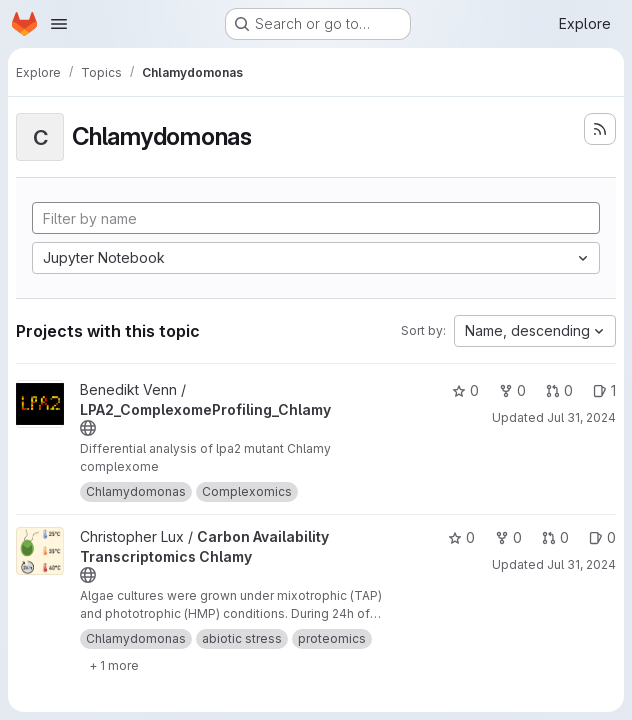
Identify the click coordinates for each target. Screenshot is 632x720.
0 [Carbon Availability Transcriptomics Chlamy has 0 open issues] (602, 537)
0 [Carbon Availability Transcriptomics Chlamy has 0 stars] (461, 537)
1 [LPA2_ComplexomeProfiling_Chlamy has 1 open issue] (604, 390)
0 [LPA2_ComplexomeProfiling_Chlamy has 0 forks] (512, 390)
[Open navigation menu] (59, 24)
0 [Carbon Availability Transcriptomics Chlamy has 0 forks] (508, 537)
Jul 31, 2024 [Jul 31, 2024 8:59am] (581, 417)
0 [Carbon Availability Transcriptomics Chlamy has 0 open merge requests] (555, 537)
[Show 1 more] (114, 665)
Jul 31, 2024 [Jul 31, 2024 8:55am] (581, 564)
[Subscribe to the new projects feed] (600, 129)
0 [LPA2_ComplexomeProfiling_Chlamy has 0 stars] (465, 390)
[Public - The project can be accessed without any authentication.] (88, 428)
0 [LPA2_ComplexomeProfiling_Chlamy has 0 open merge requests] (559, 390)
